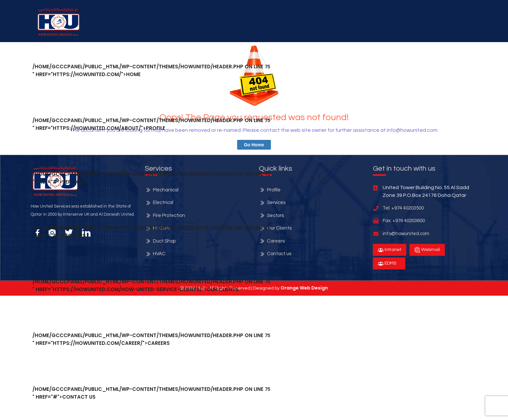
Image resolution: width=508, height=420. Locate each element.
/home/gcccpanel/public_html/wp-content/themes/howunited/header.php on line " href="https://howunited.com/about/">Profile (151, 124)
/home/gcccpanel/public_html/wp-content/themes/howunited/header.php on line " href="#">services (151, 178)
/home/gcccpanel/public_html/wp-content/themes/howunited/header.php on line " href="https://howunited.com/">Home (151, 70)
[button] (58, 22)
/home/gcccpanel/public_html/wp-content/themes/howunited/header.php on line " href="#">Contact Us (151, 393)
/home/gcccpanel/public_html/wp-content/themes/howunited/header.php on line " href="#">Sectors (151, 232)
